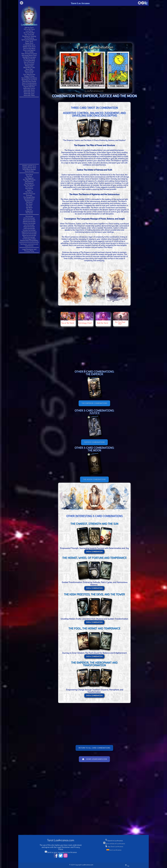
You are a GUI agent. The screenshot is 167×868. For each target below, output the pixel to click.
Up (127, 865)
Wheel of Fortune (29, 194)
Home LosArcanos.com (94, 759)
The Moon (29, 208)
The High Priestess (29, 180)
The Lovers (29, 187)
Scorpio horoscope (29, 230)
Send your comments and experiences (29, 245)
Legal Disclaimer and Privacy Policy (29, 250)
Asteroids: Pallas (29, 95)
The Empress (29, 182)
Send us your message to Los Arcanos (61, 852)
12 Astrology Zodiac (29, 239)
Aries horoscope (29, 218)
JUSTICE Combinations (94, 442)
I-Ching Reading (29, 61)
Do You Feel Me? (29, 33)
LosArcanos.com (88, 865)
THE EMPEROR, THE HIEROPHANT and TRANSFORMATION (94, 664)
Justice (29, 190)
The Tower (29, 204)
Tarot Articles (29, 171)
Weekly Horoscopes (29, 57)
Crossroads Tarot (29, 45)
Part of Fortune (29, 62)
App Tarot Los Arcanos (114, 847)
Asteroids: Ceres (29, 92)
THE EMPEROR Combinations (94, 403)
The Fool (29, 176)
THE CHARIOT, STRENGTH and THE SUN (94, 524)
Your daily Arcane (29, 74)
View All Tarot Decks (29, 81)
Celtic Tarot (29, 41)
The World (29, 213)
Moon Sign (29, 69)
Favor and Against (29, 50)
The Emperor (29, 183)
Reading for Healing (29, 36)
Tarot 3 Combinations (29, 85)
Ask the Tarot (29, 28)
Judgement (29, 211)
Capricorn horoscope (29, 234)
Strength (29, 195)
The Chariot (29, 188)
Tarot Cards (29, 73)
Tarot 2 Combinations (29, 83)
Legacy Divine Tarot (29, 168)
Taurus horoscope (29, 220)
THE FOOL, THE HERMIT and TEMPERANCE (94, 628)
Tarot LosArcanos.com (61, 840)
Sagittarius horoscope (29, 232)
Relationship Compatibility (29, 241)
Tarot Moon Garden (29, 169)
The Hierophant (29, 185)
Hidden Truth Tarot (29, 47)
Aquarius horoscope (29, 235)
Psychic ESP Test (29, 87)
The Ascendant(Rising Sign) (29, 65)
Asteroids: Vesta (29, 90)
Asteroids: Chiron (29, 88)
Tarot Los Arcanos (80, 3)
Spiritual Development (29, 40)
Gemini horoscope (29, 221)
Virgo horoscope (29, 227)
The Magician (29, 178)
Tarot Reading (29, 38)
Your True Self (29, 35)
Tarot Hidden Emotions (29, 78)
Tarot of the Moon (29, 48)
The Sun (29, 209)
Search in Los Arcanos (114, 841)
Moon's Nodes (29, 71)
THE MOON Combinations (94, 479)
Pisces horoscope (29, 237)
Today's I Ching (29, 76)
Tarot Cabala (29, 52)
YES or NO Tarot (29, 29)
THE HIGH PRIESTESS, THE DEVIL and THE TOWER (94, 594)
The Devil (29, 202)
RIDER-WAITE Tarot (29, 166)
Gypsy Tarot (29, 43)
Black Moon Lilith (29, 67)
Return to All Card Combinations (94, 748)
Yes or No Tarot (68, 323)
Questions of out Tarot (29, 80)
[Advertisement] (29, 130)
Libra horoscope (29, 228)
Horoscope (29, 216)
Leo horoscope (29, 225)
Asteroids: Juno (29, 94)
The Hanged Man (29, 197)
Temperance (29, 201)
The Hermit (29, 192)
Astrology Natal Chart (29, 55)
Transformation (29, 199)
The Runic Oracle (29, 59)
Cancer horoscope (29, 223)
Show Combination (94, 552)
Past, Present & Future (29, 54)
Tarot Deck (29, 175)
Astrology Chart (85, 323)
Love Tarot (29, 31)
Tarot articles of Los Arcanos (114, 844)
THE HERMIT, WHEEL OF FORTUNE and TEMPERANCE (94, 558)
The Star (29, 206)
